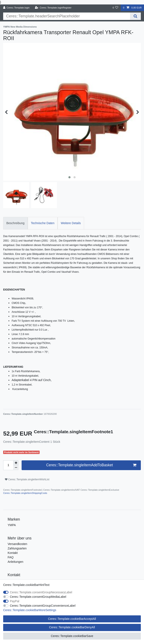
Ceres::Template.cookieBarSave (72, 636)
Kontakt (13, 553)
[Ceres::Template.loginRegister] (53, 8)
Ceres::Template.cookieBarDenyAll (72, 627)
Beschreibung (15, 223)
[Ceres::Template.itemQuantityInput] (8, 465)
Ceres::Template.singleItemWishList (27, 479)
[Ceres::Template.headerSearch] (135, 16)
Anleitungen (15, 562)
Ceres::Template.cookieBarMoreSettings (30, 610)
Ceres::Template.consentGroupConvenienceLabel (43, 606)
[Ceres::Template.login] (16, 8)
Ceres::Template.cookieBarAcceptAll (72, 619)
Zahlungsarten (17, 548)
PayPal (15, 601)
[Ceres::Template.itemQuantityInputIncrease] (16, 463)
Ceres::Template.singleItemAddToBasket (91, 465)
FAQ (11, 557)
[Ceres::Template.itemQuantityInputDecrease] (16, 468)
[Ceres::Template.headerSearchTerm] (67, 16)
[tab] (15, 223)
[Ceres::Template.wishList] (115, 8)
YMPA (12, 525)
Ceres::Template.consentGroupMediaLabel (38, 597)
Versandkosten (17, 544)
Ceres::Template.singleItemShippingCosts (25, 493)
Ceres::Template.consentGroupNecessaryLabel (41, 592)
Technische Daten (43, 223)
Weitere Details (71, 223)
